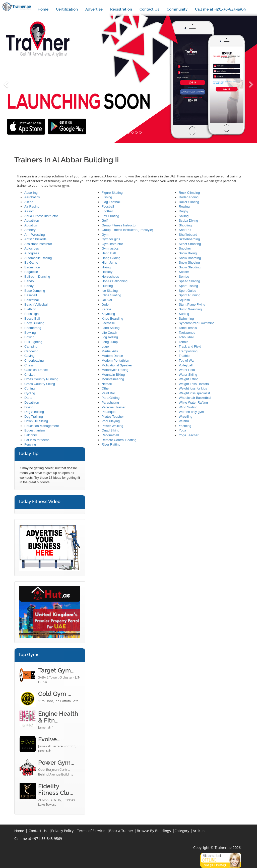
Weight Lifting (189, 379)
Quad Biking (111, 430)
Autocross (32, 248)
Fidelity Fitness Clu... (56, 789)
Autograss (32, 253)
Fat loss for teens (37, 440)
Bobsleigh (31, 314)
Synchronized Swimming (197, 323)
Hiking (106, 267)
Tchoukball (186, 337)
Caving (29, 356)
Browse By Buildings (154, 831)
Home (43, 9)
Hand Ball (109, 253)
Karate (106, 309)
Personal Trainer (114, 407)
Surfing (184, 314)
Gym (105, 235)
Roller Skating (189, 202)
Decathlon (32, 402)
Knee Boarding (112, 319)
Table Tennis (188, 328)
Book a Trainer (121, 831)
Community (177, 9)
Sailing (184, 216)
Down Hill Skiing (36, 421)
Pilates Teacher (113, 417)
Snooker (185, 248)
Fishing (107, 197)
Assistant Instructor (38, 244)
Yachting (185, 426)
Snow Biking (188, 253)
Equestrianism (35, 430)
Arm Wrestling (35, 235)
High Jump (109, 262)
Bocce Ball (32, 319)
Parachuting (110, 402)
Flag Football (111, 202)
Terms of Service (91, 831)
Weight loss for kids (193, 388)
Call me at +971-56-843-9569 (220, 9)
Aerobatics (32, 197)
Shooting (185, 225)
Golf (105, 221)
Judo (105, 304)
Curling (29, 388)
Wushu (184, 421)
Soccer (184, 272)
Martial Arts (110, 351)
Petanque (109, 412)
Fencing (30, 444)
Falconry (31, 435)
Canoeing (31, 351)
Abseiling (31, 193)
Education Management (42, 426)
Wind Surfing (188, 407)
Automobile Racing (38, 258)
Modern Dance (112, 356)
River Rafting (111, 444)
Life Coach (109, 333)
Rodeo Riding (189, 197)
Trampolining (188, 351)
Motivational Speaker (117, 365)
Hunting (107, 286)
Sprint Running (189, 295)
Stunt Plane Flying (192, 304)
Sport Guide (187, 291)
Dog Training (34, 417)
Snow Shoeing (189, 262)
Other (106, 388)
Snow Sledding (190, 267)
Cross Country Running (41, 379)
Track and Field (190, 346)
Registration (121, 9)
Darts (28, 398)
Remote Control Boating (119, 440)
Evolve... (49, 739)
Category (182, 831)
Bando (29, 281)
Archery (30, 230)
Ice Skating (110, 291)
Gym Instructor (112, 244)
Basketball (32, 300)
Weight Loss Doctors (194, 384)
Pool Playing (111, 421)
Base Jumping (35, 291)
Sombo (184, 277)
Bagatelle (31, 272)
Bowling (30, 333)
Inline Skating (111, 295)
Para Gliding (111, 398)
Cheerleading (34, 360)
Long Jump (110, 342)
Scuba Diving (188, 221)
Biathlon (30, 309)
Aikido (29, 202)
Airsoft (29, 211)
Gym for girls (111, 239)
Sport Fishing (188, 286)
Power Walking (112, 426)
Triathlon (185, 356)
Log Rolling (110, 337)
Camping (31, 346)
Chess (29, 365)
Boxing (29, 337)
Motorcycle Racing (115, 370)
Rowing (184, 206)
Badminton (32, 267)
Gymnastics (110, 248)
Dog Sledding (34, 412)
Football (107, 211)
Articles (199, 831)
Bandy (29, 286)
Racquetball (110, 435)
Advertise (94, 9)
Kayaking (108, 314)
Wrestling (185, 417)
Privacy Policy (62, 831)
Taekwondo (187, 333)
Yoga (182, 430)
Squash (184, 300)
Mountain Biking (113, 375)
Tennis (183, 342)
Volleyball (186, 365)
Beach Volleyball (36, 304)
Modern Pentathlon (115, 360)
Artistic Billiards (35, 239)
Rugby (183, 211)
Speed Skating (189, 281)
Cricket (29, 375)
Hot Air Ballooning (115, 281)
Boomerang (33, 328)
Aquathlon (32, 221)
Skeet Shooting (190, 244)
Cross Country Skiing (40, 384)
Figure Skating (112, 193)
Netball (107, 384)
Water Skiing (188, 375)
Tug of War (187, 360)
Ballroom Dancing (37, 277)
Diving (29, 407)
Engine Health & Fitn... (58, 717)
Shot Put (185, 230)
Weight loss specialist (194, 393)
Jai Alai (107, 300)
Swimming (186, 319)
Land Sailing (111, 328)
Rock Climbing (189, 193)
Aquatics (31, 225)
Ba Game (31, 262)
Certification (67, 9)
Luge (105, 346)
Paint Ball (109, 393)
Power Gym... (56, 763)
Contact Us (149, 9)
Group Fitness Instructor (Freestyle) (127, 230)
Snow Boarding (190, 258)
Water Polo (187, 370)
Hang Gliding (111, 258)
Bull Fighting (33, 342)
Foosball (108, 206)
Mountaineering (113, 379)
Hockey (107, 272)
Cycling (30, 393)
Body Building (34, 323)
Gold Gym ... (55, 694)
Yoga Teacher (189, 435)
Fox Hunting (110, 216)
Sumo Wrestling (190, 309)
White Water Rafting (193, 402)
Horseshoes (110, 277)
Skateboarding (189, 239)
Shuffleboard (188, 235)
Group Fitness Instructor (119, 225)
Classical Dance (36, 370)
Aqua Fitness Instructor (41, 216)
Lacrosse (108, 323)
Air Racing (32, 206)
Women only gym (191, 412)
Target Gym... (56, 670)
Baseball (31, 295)
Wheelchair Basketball (195, 398)
